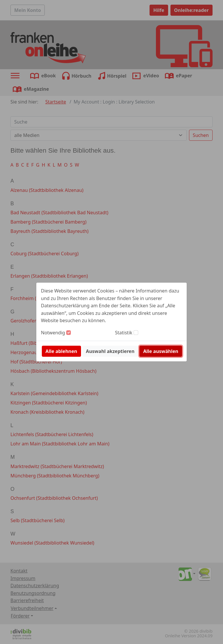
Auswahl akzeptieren (110, 351)
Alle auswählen (161, 351)
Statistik (124, 333)
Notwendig (53, 333)
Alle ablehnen (61, 351)
